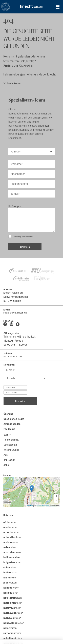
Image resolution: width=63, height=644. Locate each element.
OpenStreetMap (43, 506)
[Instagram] (11, 324)
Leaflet (30, 506)
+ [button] (56, 496)
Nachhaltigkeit (11, 440)
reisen (32, 7)
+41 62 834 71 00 (13, 357)
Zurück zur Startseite (18, 65)
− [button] (56, 500)
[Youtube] (18, 324)
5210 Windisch (12, 301)
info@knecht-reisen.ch (15, 313)
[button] (32, 83)
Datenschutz (10, 445)
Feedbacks (9, 429)
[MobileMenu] (58, 7)
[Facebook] (5, 324)
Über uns (8, 414)
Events (7, 435)
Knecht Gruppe (11, 450)
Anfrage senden (12, 424)
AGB (6, 455)
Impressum (9, 460)
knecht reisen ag (13, 293)
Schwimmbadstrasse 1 (17, 297)
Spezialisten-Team (14, 419)
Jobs (6, 465)
